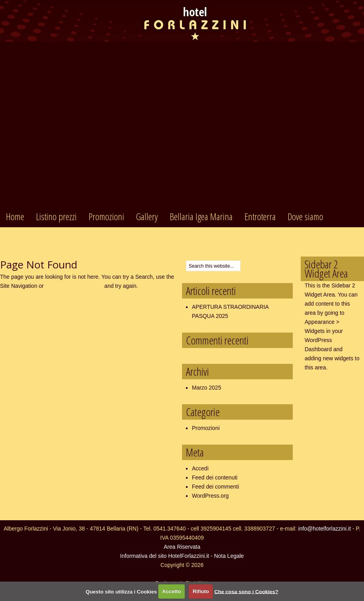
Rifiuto (201, 591)
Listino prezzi (56, 216)
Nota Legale (229, 556)
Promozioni (106, 216)
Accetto (172, 591)
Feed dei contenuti (215, 477)
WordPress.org (210, 496)
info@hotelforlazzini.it (325, 529)
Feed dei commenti (215, 487)
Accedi (200, 468)
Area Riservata (182, 547)
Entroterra (260, 216)
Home (15, 216)
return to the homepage (74, 286)
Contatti (18, 238)
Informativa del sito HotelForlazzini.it (165, 556)
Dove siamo (305, 216)
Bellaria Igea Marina (201, 216)
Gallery (147, 216)
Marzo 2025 (207, 388)
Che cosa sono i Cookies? (246, 591)
